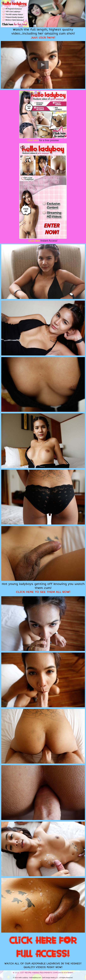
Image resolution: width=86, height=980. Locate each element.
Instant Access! (43, 241)
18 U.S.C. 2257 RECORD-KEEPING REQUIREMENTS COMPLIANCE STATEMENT (43, 973)
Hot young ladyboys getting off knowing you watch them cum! (43, 588)
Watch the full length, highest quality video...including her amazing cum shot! (43, 34)
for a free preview (43, 140)
